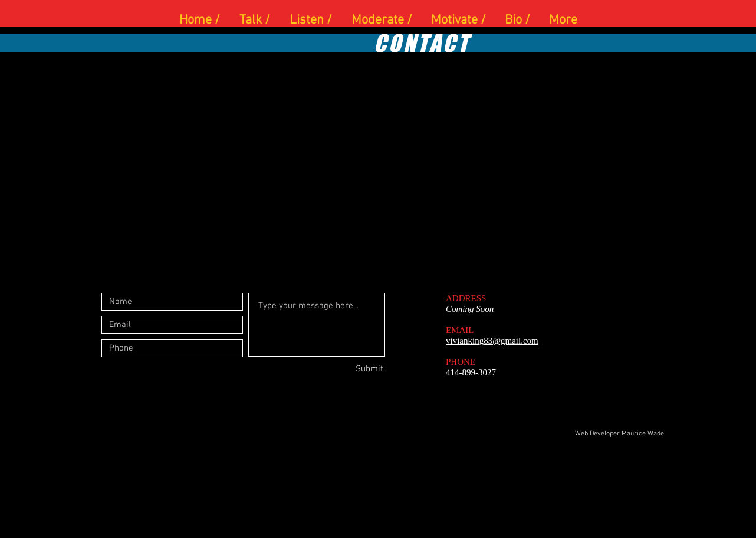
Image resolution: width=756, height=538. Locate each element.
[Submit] (341, 369)
